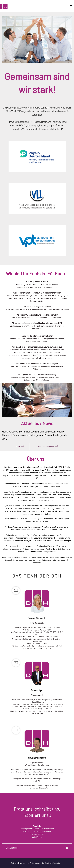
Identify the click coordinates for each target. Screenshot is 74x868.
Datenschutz (35, 863)
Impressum (24, 863)
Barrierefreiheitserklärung (52, 863)
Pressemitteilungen (48, 446)
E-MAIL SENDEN (37, 848)
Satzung (14, 863)
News (20, 446)
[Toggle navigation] (71, 6)
